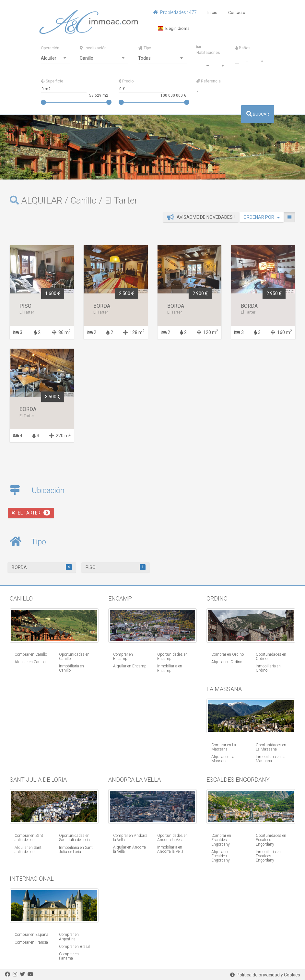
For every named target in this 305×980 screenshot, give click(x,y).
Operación (50, 48)
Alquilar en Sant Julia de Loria (28, 850)
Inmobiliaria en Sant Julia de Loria (76, 850)
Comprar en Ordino (228, 654)
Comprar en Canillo (31, 654)
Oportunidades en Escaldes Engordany (271, 840)
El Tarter (31, 513)
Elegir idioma (174, 28)
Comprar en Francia (31, 942)
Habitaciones (208, 50)
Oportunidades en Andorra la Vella (172, 838)
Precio (126, 81)
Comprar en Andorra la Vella (130, 838)
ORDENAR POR (262, 217)
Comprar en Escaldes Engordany (221, 840)
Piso (116, 567)
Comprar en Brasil (74, 947)
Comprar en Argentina (69, 937)
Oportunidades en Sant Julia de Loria (74, 838)
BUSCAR (258, 114)
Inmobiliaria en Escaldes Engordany (268, 856)
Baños (243, 48)
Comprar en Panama (69, 956)
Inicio (212, 12)
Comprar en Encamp (123, 657)
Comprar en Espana (31, 935)
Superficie (52, 81)
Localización (93, 48)
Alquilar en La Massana (223, 759)
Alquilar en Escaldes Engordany (221, 856)
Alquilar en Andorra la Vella (129, 849)
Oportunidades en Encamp (172, 657)
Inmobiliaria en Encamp (170, 668)
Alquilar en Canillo (30, 662)
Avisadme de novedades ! (201, 217)
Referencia (209, 81)
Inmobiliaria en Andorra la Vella (170, 849)
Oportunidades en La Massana (271, 747)
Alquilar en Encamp (130, 666)
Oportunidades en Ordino (271, 657)
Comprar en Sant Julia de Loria (29, 838)
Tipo (145, 48)
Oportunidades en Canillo (74, 657)
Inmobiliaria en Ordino (268, 668)
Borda (42, 567)
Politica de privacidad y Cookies (265, 975)
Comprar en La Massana (224, 747)
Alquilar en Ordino (227, 662)
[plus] (223, 65)
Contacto (237, 12)
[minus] (208, 65)
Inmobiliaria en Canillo (71, 668)
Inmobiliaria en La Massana (271, 759)
